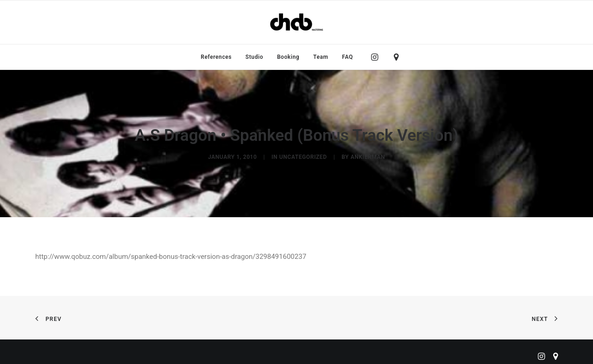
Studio (254, 57)
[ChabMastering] (296, 22)
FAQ (347, 57)
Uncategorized (303, 155)
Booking (288, 57)
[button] (377, 57)
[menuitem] (216, 57)
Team (321, 57)
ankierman (368, 155)
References (216, 57)
